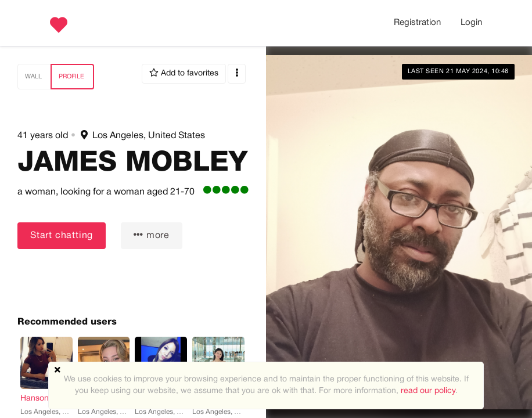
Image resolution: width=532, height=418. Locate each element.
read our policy (428, 391)
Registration (417, 23)
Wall (33, 77)
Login (471, 23)
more (152, 235)
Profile (71, 77)
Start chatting (62, 236)
